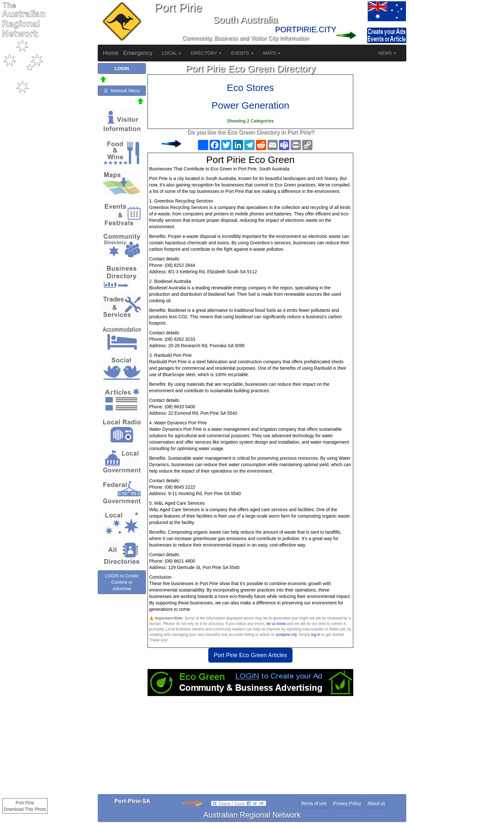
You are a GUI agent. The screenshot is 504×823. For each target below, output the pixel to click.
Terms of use (314, 803)
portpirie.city (286, 635)
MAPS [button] (272, 53)
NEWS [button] (387, 53)
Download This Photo (25, 809)
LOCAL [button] (171, 53)
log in (316, 635)
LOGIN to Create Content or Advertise (122, 582)
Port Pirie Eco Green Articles (250, 655)
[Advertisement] (250, 747)
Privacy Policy (347, 803)
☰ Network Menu (122, 91)
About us (376, 803)
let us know (276, 624)
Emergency (138, 53)
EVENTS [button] (242, 53)
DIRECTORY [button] (206, 53)
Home (111, 53)
